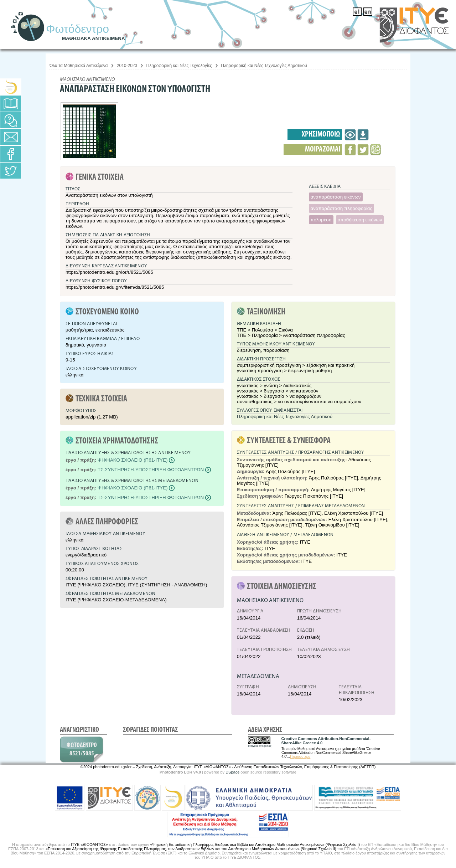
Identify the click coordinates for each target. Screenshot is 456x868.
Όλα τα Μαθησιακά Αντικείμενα (79, 66)
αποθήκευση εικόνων (360, 220)
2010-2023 (127, 66)
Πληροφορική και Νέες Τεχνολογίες (179, 66)
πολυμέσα (321, 220)
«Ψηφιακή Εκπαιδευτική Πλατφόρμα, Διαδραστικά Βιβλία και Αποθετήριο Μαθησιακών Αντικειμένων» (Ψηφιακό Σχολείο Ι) (255, 844)
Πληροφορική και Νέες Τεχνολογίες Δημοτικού (264, 66)
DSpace (232, 772)
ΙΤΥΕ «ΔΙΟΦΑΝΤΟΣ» (89, 844)
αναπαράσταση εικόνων (336, 197)
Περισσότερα (300, 757)
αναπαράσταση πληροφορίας (341, 208)
